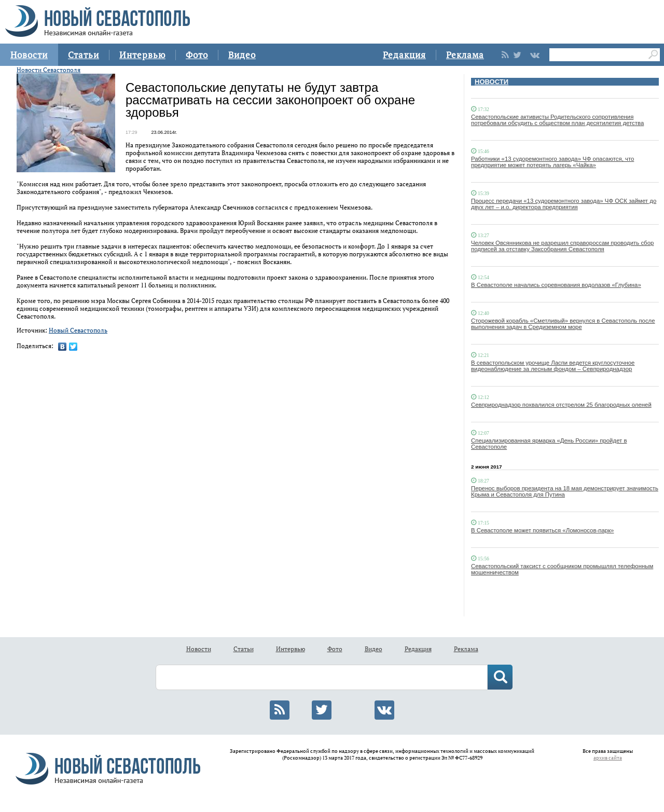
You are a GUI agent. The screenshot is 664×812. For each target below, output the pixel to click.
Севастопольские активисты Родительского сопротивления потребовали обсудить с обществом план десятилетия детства (557, 120)
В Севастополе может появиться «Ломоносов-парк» (542, 530)
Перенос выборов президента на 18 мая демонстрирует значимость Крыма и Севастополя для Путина (565, 491)
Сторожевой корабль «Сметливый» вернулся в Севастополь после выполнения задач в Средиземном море (563, 324)
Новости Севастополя (49, 70)
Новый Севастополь (78, 330)
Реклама (465, 55)
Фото (197, 55)
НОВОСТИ (492, 82)
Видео (242, 55)
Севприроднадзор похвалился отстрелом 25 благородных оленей (561, 405)
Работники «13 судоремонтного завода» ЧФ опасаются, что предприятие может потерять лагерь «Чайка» (552, 162)
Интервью (142, 55)
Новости (29, 55)
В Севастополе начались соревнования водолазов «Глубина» (556, 285)
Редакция (404, 55)
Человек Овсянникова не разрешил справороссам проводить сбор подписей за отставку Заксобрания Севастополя (562, 246)
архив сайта (608, 758)
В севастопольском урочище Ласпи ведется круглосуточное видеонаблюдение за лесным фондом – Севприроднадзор (553, 366)
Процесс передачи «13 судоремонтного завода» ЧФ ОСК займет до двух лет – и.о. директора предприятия (564, 204)
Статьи (84, 55)
